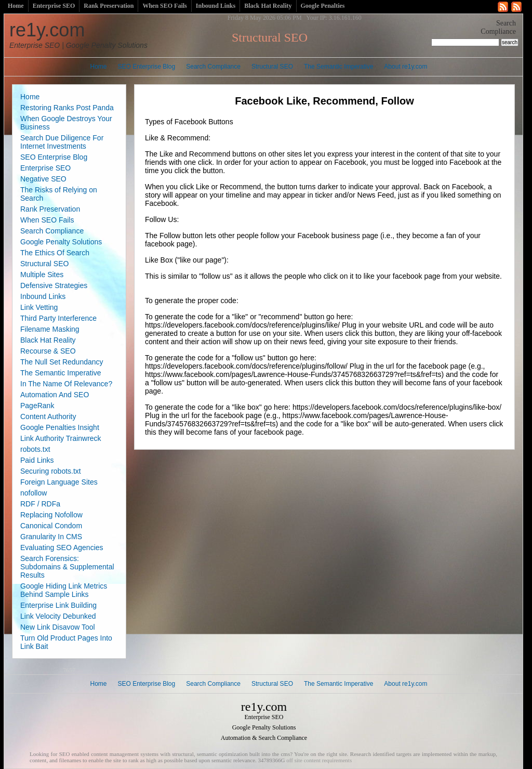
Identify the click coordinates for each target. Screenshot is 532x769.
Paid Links (37, 460)
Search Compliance (213, 67)
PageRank (37, 406)
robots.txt (35, 449)
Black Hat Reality (268, 6)
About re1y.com (405, 67)
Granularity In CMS (51, 537)
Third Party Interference (58, 318)
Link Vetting (39, 307)
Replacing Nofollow (51, 515)
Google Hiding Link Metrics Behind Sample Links (64, 590)
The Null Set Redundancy (62, 362)
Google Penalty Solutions (61, 242)
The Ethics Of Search (55, 253)
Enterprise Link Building (58, 605)
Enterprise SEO (54, 6)
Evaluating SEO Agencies (62, 548)
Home (16, 6)
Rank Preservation (109, 6)
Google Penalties (323, 6)
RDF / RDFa (40, 504)
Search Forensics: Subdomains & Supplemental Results (67, 567)
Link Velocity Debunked (58, 616)
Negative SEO (43, 179)
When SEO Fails (164, 6)
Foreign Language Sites (59, 482)
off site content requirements (319, 760)
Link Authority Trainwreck (61, 438)
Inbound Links (216, 6)
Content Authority (48, 416)
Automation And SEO (55, 395)
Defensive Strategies (54, 285)
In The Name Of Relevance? (66, 384)
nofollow (34, 493)
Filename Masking (50, 329)
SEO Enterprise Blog (147, 67)
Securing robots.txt (51, 471)
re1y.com (78, 34)
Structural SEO (272, 67)
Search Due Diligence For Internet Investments (62, 142)
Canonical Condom (51, 526)
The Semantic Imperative (338, 67)
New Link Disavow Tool (58, 627)
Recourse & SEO (48, 351)
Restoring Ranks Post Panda (67, 108)
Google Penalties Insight (60, 427)
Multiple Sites (42, 275)
